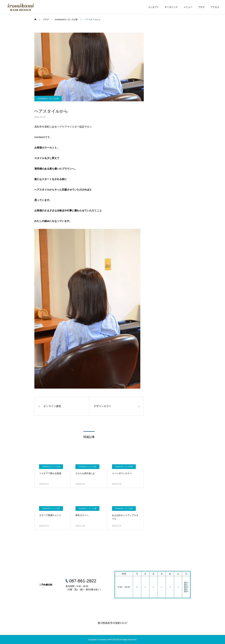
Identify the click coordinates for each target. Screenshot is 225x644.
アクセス (215, 7)
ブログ (201, 7)
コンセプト (153, 7)
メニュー (188, 7)
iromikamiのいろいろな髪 (48, 99)
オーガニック (171, 7)
